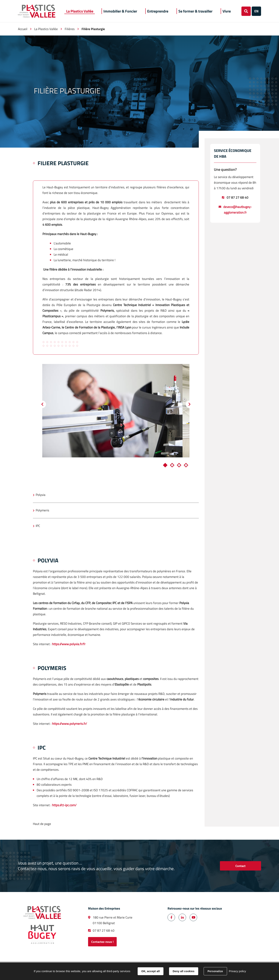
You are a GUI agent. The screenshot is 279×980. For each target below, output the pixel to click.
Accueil (23, 29)
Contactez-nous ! (102, 942)
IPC (38, 526)
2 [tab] (172, 465)
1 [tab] (165, 465)
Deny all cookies (184, 971)
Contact (240, 866)
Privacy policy (237, 971)
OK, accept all (151, 971)
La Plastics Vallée (46, 29)
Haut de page (42, 824)
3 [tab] (179, 465)
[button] (80, 11)
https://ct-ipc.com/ (64, 805)
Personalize (215, 971)
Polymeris (42, 510)
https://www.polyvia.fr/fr (69, 644)
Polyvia (41, 495)
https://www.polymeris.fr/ (69, 724)
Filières (70, 29)
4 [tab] (186, 465)
